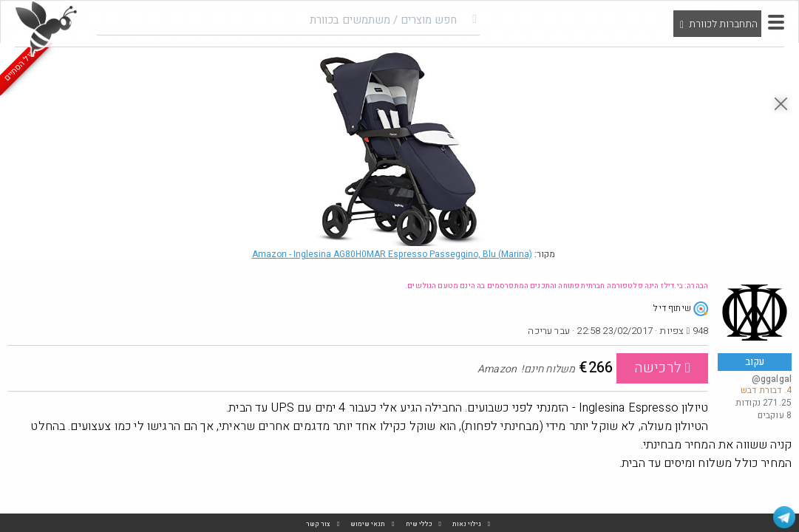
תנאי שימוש (368, 524)
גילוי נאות (467, 524)
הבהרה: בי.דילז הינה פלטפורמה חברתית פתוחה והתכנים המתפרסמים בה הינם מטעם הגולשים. (557, 286)
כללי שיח (419, 524)
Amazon (392, 254)
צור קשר (318, 524)
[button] (776, 22)
